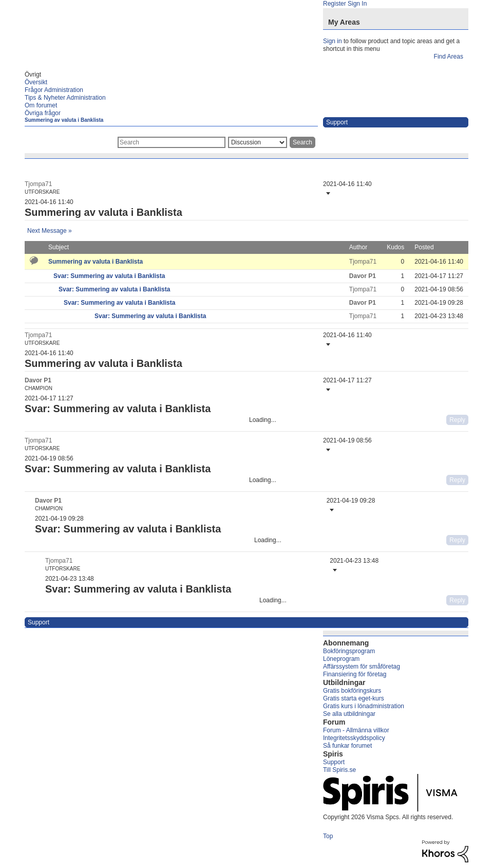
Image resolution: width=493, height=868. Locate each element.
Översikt (36, 82)
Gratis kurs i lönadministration (364, 706)
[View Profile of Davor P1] (363, 276)
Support (334, 762)
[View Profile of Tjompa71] (38, 184)
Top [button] (328, 836)
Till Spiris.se (339, 770)
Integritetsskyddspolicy (354, 738)
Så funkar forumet (347, 746)
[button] (327, 193)
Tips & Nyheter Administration (65, 98)
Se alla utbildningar (349, 714)
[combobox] (172, 142)
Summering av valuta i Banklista (64, 120)
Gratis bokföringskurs (352, 691)
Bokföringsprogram (349, 651)
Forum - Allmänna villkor (356, 730)
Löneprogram (341, 659)
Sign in (333, 41)
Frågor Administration (54, 90)
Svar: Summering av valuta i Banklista (109, 276)
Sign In (357, 4)
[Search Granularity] (258, 142)
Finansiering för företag (355, 674)
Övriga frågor (43, 113)
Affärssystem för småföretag (362, 667)
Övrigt (33, 75)
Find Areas (449, 57)
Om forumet (41, 105)
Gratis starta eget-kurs (354, 698)
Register (335, 4)
